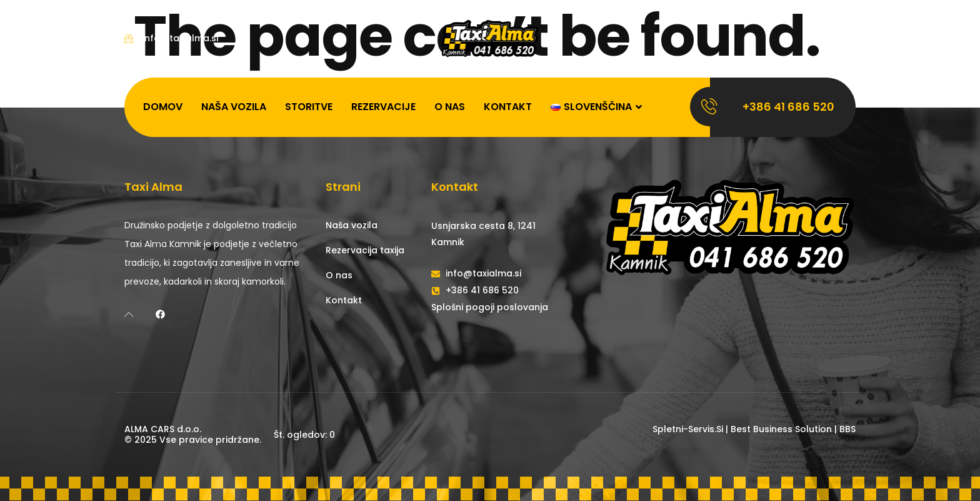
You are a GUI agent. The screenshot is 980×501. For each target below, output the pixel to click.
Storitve (309, 107)
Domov (163, 107)
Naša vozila (234, 107)
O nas (450, 107)
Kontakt (508, 107)
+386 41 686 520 (788, 107)
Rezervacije (383, 107)
